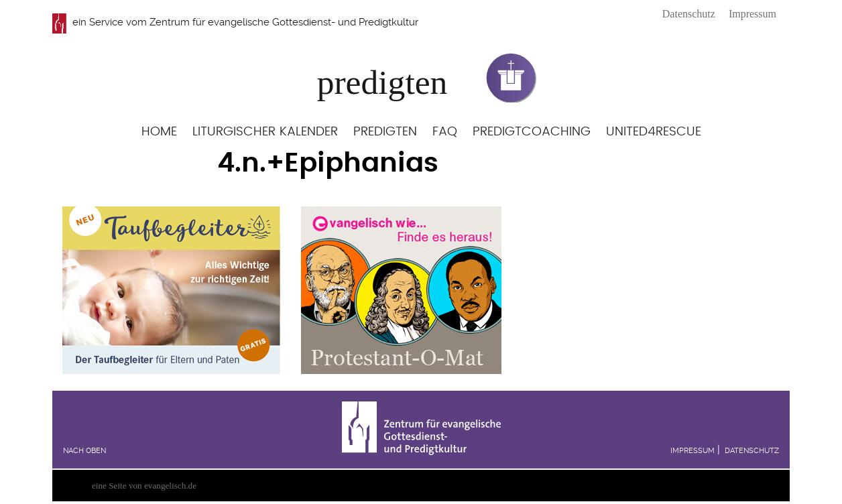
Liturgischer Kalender (265, 132)
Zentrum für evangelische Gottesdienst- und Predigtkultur (284, 22)
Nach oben (84, 451)
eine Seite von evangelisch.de (144, 486)
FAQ (445, 132)
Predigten (385, 132)
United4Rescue (654, 132)
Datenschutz (689, 14)
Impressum (753, 14)
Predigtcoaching (532, 132)
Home (159, 132)
